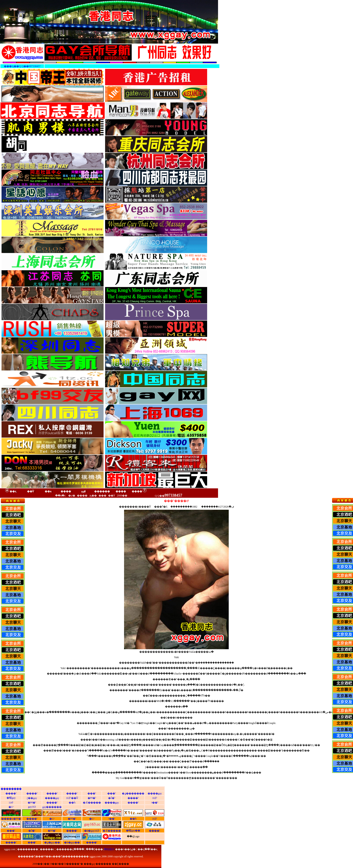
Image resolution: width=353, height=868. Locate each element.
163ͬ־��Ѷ (72, 798)
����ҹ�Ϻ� (11, 819)
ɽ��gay (32, 798)
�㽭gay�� (133, 831)
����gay (155, 793)
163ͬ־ (155, 798)
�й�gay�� (72, 843)
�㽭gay (11, 798)
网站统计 (109, 849)
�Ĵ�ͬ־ (112, 798)
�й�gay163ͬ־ (92, 831)
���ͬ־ (92, 793)
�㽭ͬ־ (11, 807)
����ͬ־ (11, 793)
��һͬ (72, 803)
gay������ (52, 807)
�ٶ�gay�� (52, 843)
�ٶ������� (133, 793)
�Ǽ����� (92, 803)
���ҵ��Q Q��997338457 (22, 66)
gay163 (32, 807)
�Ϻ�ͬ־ (92, 798)
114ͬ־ (11, 803)
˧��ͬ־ (155, 803)
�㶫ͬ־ (92, 819)
